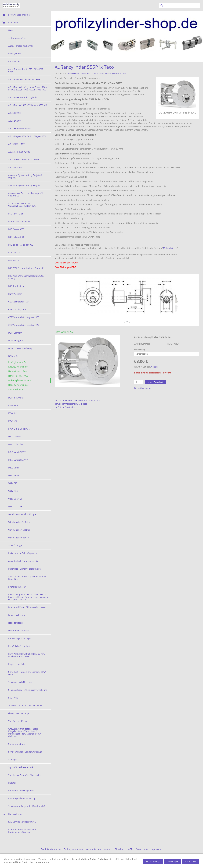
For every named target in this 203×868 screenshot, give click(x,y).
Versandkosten (93, 849)
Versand (155, 367)
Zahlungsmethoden (73, 849)
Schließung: (140, 350)
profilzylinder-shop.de (78, 74)
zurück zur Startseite (65, 407)
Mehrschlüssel (170, 248)
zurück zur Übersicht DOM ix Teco (71, 404)
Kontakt (108, 849)
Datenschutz (142, 849)
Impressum (157, 849)
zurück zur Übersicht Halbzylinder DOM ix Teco (77, 401)
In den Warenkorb (155, 382)
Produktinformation (51, 849)
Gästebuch (120, 849)
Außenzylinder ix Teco (115, 74)
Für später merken (143, 388)
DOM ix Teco (97, 74)
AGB (130, 849)
